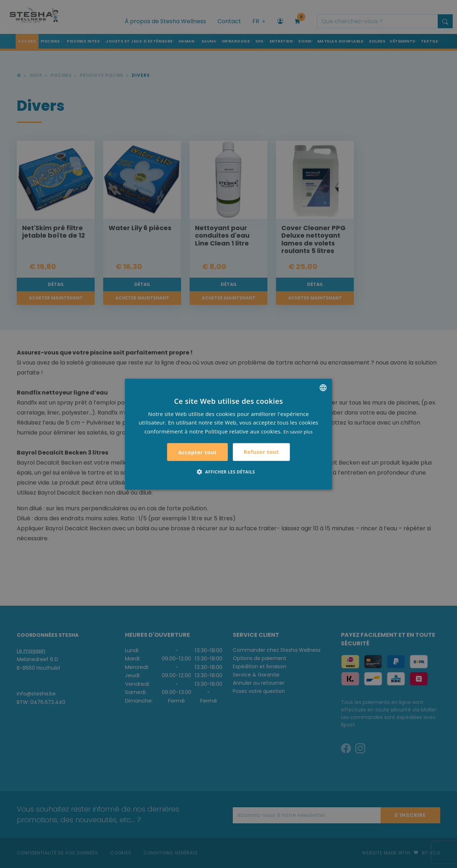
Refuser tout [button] (261, 452)
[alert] (228, 434)
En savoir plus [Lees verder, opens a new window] (298, 432)
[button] (228, 472)
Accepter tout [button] (197, 452)
